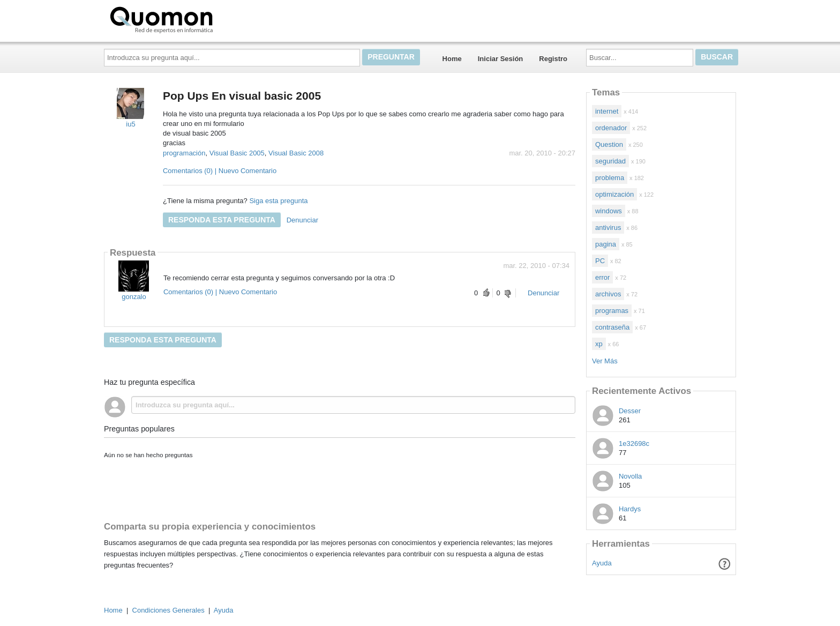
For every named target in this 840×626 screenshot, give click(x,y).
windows (609, 211)
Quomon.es (196, 19)
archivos (608, 294)
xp (599, 344)
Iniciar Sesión (501, 59)
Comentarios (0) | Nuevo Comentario (220, 171)
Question (609, 144)
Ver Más (605, 361)
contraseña (612, 327)
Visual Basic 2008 (296, 153)
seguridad (610, 161)
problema (610, 178)
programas (612, 311)
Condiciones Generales (168, 610)
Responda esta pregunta (222, 220)
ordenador (611, 128)
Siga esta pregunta (278, 201)
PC (600, 261)
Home (452, 59)
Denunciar (302, 220)
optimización (614, 194)
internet (607, 111)
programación (184, 153)
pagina (606, 244)
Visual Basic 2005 (237, 153)
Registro (553, 59)
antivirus (608, 228)
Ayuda (602, 563)
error (602, 277)
